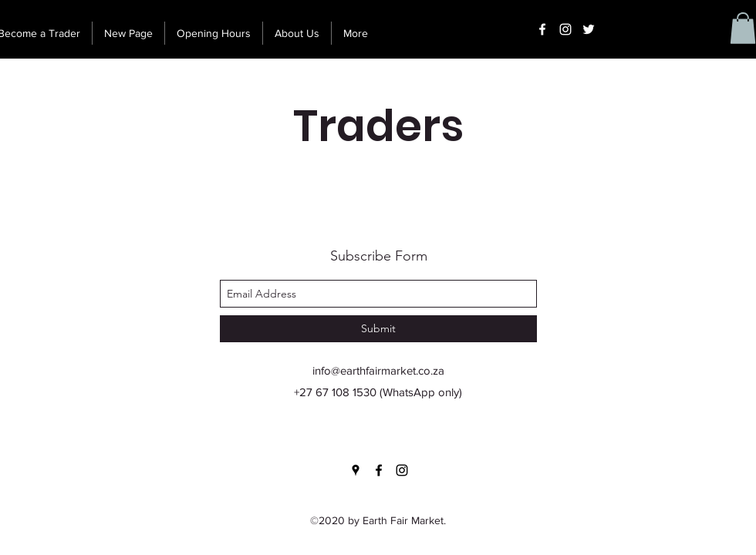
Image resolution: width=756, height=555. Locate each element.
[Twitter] (589, 29)
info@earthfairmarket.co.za (378, 370)
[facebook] (542, 29)
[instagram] (565, 29)
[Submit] (378, 329)
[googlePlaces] (356, 470)
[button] (743, 28)
